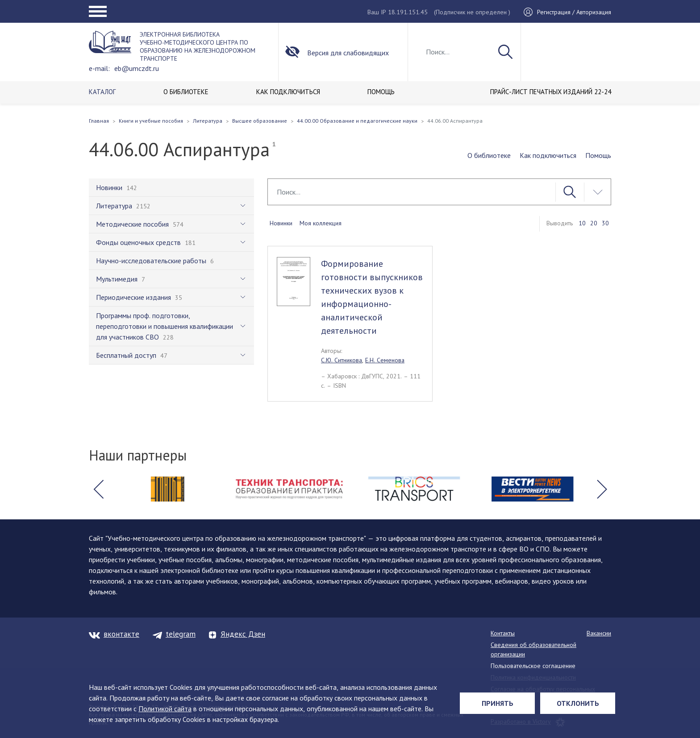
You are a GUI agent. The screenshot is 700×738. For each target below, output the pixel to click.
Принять (498, 703)
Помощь (598, 155)
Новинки (281, 223)
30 (605, 223)
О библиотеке (489, 155)
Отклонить (578, 703)
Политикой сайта (165, 709)
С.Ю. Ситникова (342, 360)
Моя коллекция (321, 223)
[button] (98, 489)
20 (594, 223)
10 (582, 223)
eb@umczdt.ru (137, 68)
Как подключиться (548, 155)
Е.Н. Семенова (385, 360)
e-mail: (99, 68)
